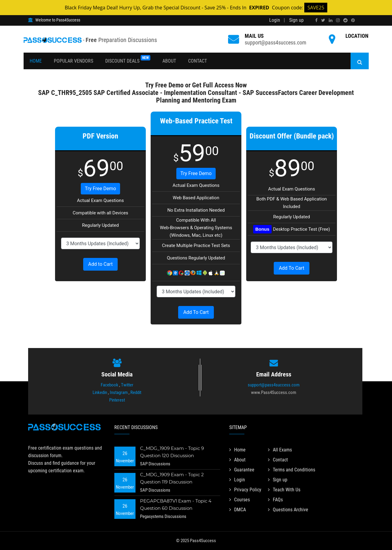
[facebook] (316, 20)
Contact (198, 61)
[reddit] (345, 20)
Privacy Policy (245, 490)
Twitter (127, 385)
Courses (240, 500)
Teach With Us (284, 490)
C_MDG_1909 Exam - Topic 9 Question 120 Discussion (172, 452)
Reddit (136, 392)
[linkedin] (331, 20)
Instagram (119, 392)
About (169, 61)
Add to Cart (101, 264)
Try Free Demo (100, 189)
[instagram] (338, 20)
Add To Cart (196, 312)
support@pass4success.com (276, 42)
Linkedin (100, 392)
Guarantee (242, 470)
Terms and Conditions (292, 470)
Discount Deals (128, 59)
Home (36, 61)
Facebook (109, 385)
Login (275, 20)
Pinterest (117, 400)
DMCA (238, 510)
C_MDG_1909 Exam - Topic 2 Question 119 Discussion (172, 478)
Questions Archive (288, 510)
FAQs (275, 500)
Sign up (296, 20)
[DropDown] (100, 243)
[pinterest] (353, 20)
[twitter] (323, 20)
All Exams (280, 450)
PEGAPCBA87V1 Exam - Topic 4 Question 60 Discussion (176, 504)
